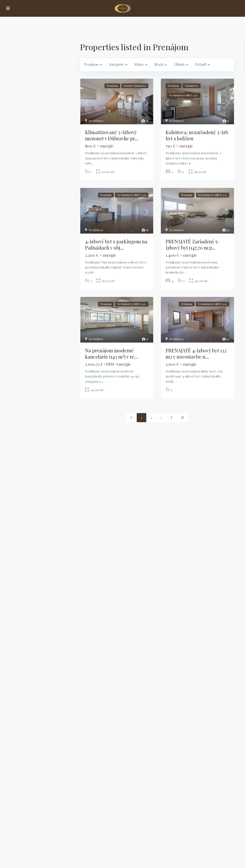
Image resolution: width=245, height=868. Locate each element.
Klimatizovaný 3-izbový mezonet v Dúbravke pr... (112, 135)
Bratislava (96, 121)
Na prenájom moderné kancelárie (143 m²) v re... (111, 353)
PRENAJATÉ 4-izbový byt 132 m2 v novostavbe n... (196, 353)
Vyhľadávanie (42, 147)
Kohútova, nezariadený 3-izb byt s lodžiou (197, 135)
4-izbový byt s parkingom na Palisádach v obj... (116, 244)
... (93, 163)
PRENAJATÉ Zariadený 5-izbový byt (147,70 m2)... (193, 244)
